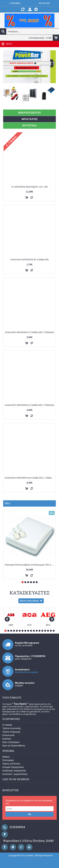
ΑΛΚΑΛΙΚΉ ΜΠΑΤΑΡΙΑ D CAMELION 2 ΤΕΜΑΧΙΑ (29, 405)
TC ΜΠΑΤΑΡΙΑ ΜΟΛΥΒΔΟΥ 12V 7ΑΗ (29, 187)
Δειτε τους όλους (31, 601)
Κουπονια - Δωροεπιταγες (15, 774)
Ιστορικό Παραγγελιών (13, 767)
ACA (29, 625)
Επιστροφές (8, 760)
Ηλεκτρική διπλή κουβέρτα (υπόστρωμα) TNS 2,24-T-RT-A (30, 565)
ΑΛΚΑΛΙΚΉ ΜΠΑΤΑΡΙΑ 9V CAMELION (29, 260)
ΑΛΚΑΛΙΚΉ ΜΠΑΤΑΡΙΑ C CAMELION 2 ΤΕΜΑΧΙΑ (29, 332)
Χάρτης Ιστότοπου (11, 764)
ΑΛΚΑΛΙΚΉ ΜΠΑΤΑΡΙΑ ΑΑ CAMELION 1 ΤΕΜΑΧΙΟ (30, 478)
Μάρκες (6, 757)
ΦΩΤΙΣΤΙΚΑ (29, 125)
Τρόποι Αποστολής (12, 728)
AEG (48, 625)
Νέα (7, 503)
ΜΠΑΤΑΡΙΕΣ (30, 119)
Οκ (30, 814)
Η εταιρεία (7, 725)
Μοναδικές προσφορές (27, 672)
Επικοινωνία (8, 735)
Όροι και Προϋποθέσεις (14, 746)
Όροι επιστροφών (11, 742)
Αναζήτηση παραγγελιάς (14, 771)
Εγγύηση (7, 739)
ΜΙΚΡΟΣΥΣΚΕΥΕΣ (29, 113)
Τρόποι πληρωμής (11, 732)
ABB (11, 625)
